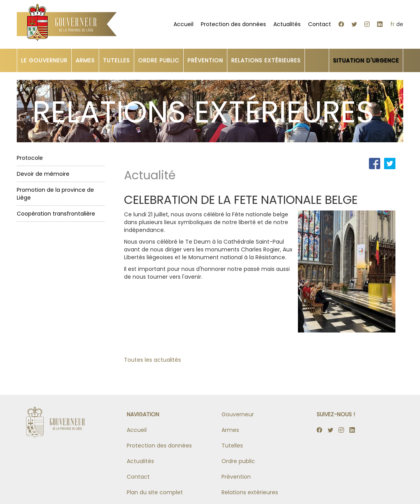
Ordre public (238, 461)
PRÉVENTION (205, 60)
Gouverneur (238, 414)
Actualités (287, 24)
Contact (320, 24)
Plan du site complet (155, 492)
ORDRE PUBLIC (159, 60)
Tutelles (232, 446)
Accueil (183, 24)
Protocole (30, 158)
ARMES (85, 60)
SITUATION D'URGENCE (366, 60)
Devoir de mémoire (43, 174)
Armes (230, 430)
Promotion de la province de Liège (55, 194)
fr (393, 24)
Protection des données (233, 24)
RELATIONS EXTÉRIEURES (266, 60)
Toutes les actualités (152, 360)
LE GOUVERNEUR (44, 60)
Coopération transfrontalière (56, 214)
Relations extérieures (250, 492)
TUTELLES (116, 60)
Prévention (236, 477)
